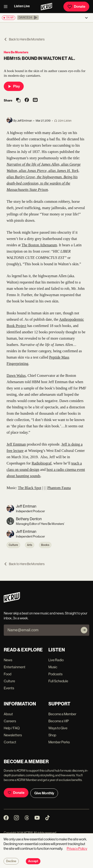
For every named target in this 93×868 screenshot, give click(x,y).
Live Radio (56, 660)
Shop (52, 735)
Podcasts (55, 674)
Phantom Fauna (59, 488)
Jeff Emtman (16, 444)
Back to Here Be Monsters (24, 39)
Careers (10, 721)
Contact (10, 742)
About (8, 714)
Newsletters (13, 735)
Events (9, 688)
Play (14, 86)
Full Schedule (58, 681)
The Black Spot (30, 488)
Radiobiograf (42, 463)
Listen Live (22, 6)
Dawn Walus (16, 376)
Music (53, 667)
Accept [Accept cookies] (33, 861)
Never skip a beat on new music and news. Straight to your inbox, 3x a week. (46, 616)
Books (45, 545)
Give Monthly (44, 793)
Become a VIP (59, 721)
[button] (28, 18)
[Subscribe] (84, 630)
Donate (76, 7)
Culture (13, 545)
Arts (30, 545)
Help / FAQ (12, 728)
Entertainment (15, 667)
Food (8, 674)
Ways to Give (58, 728)
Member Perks (59, 742)
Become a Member (62, 714)
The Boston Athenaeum (39, 245)
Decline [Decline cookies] (11, 861)
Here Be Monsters (16, 52)
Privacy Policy (77, 848)
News (8, 660)
